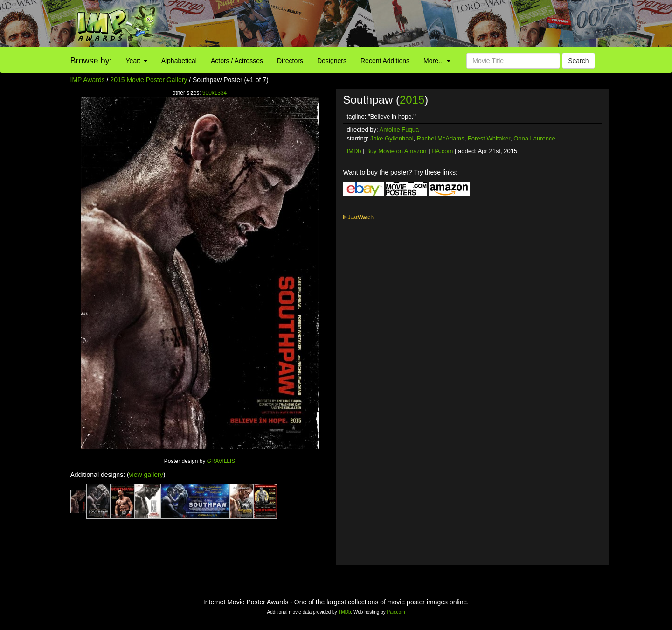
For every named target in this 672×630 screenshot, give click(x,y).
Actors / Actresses (237, 61)
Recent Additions (385, 61)
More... (437, 61)
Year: (137, 61)
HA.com (442, 151)
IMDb (354, 151)
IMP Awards (88, 80)
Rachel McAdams (441, 138)
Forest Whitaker (489, 138)
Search (578, 61)
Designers (332, 61)
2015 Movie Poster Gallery (149, 80)
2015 (412, 100)
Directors (290, 61)
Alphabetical (179, 61)
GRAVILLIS (221, 461)
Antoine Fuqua (399, 129)
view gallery (146, 475)
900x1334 (215, 93)
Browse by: (91, 61)
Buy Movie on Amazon (396, 151)
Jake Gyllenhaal (392, 138)
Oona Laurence (534, 138)
